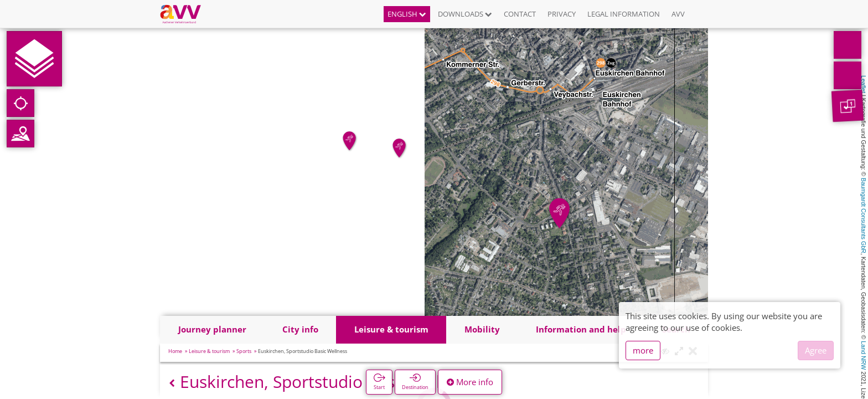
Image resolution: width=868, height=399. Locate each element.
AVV (678, 14)
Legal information (624, 14)
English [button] (407, 14)
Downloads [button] (465, 14)
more (643, 350)
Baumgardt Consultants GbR (864, 216)
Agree (816, 350)
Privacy (562, 14)
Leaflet (864, 84)
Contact (520, 14)
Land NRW (864, 355)
